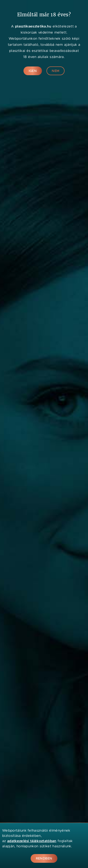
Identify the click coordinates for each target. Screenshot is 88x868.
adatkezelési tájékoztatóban (32, 841)
